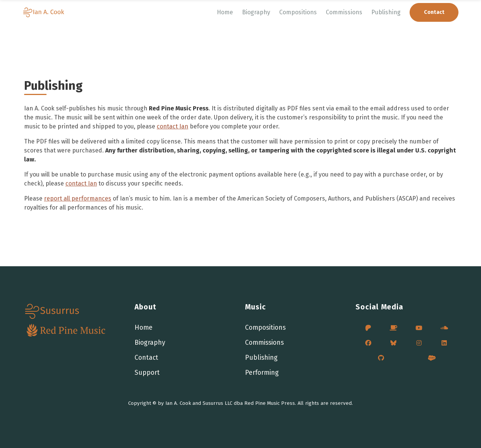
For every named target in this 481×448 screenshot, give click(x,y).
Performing (262, 373)
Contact (146, 358)
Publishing (386, 12)
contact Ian (172, 126)
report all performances (78, 198)
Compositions (298, 12)
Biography (256, 12)
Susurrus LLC (217, 403)
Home (225, 12)
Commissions (344, 12)
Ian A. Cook (178, 403)
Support (147, 373)
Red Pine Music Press (270, 403)
